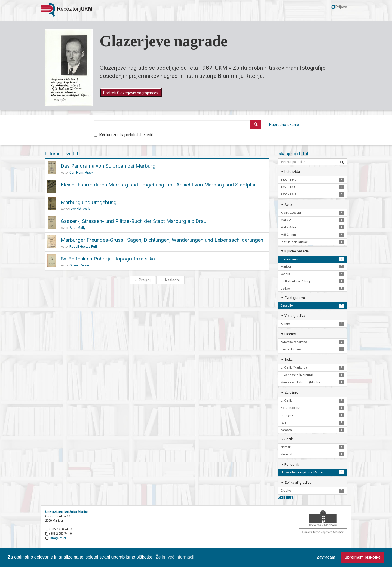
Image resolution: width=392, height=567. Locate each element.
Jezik (289, 439)
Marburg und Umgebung (89, 202)
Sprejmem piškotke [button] (363, 557)
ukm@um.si (57, 538)
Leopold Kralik (80, 209)
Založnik (291, 392)
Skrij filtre (286, 497)
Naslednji (170, 280)
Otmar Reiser (79, 265)
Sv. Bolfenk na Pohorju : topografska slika (108, 259)
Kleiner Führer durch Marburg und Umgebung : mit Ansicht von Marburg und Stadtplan (159, 185)
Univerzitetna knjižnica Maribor (67, 512)
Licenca (291, 334)
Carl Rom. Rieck (81, 173)
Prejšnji (143, 280)
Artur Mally (77, 228)
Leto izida (292, 172)
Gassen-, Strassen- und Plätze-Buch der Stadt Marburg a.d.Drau (134, 221)
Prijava (339, 7)
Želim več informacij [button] (175, 557)
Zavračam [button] (326, 557)
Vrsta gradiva (295, 316)
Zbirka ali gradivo (298, 482)
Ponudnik (292, 465)
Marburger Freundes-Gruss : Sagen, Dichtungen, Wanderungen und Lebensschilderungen (162, 240)
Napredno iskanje (284, 125)
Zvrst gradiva (295, 298)
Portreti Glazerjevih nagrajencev (131, 93)
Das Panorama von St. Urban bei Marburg (108, 166)
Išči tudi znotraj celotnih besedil (123, 135)
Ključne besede (297, 251)
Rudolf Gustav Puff (83, 247)
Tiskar (289, 359)
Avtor (289, 205)
